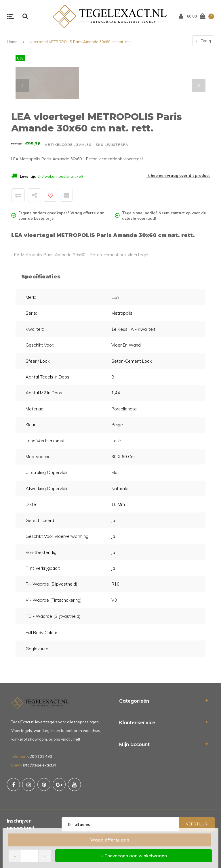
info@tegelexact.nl (40, 765)
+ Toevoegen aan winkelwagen (134, 856)
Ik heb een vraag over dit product (178, 175)
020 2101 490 (40, 756)
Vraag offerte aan (110, 840)
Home (12, 42)
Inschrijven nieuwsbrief (21, 824)
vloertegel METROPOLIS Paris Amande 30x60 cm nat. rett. (81, 42)
